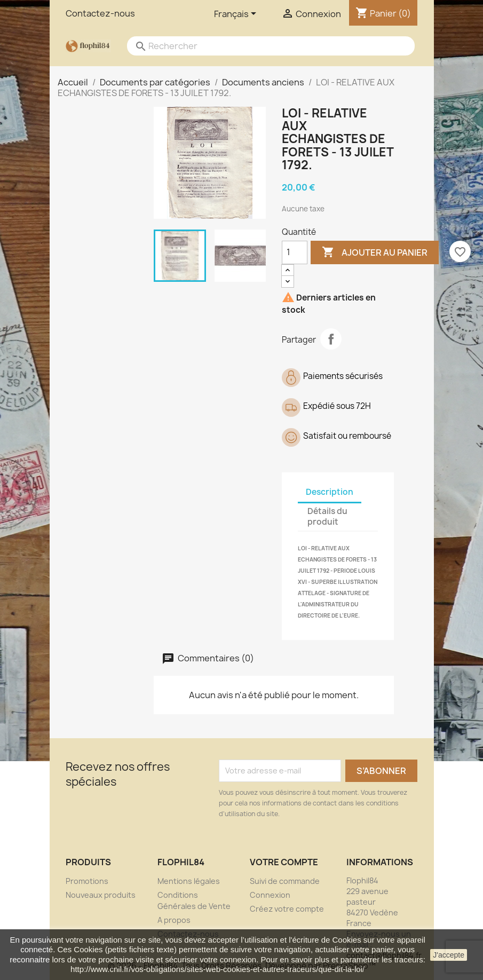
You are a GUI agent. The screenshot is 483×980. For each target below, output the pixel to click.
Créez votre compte (287, 909)
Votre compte (284, 862)
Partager (331, 339)
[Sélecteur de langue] (237, 14)
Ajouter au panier (375, 252)
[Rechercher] (260, 46)
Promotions (87, 881)
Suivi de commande (285, 881)
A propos (174, 920)
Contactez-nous (100, 13)
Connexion (270, 895)
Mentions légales (189, 881)
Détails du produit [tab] (327, 516)
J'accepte (449, 955)
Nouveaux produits (101, 895)
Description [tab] (330, 492)
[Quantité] (295, 252)
